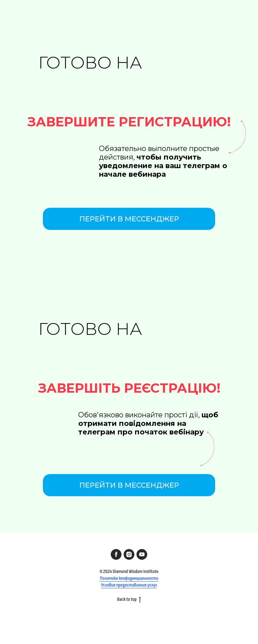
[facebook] (116, 554)
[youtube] (142, 554)
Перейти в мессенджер (129, 219)
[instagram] (129, 554)
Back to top (129, 600)
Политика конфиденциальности (129, 578)
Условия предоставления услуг (129, 585)
